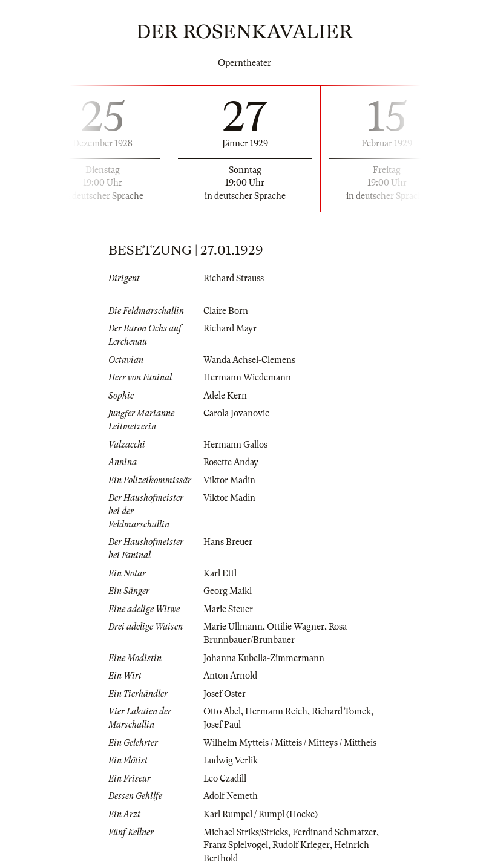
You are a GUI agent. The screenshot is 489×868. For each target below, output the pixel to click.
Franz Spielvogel (236, 845)
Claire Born (226, 311)
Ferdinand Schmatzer (334, 832)
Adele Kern (225, 396)
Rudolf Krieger (301, 845)
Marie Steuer (228, 609)
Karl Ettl (220, 573)
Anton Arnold (230, 676)
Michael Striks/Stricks (246, 832)
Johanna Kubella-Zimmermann (264, 658)
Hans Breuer (228, 542)
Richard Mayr (230, 328)
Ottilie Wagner (296, 627)
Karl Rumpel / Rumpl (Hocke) (261, 814)
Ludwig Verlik (231, 760)
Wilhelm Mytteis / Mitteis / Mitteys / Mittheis (290, 743)
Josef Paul (222, 725)
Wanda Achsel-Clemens (249, 360)
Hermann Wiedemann (247, 377)
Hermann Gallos (235, 445)
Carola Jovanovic (236, 413)
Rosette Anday (231, 462)
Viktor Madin (229, 480)
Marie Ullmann (233, 627)
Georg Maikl (228, 591)
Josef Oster (225, 694)
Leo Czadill (225, 778)
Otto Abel (222, 711)
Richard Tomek (341, 711)
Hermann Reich (276, 711)
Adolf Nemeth (231, 796)
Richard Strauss (234, 278)
